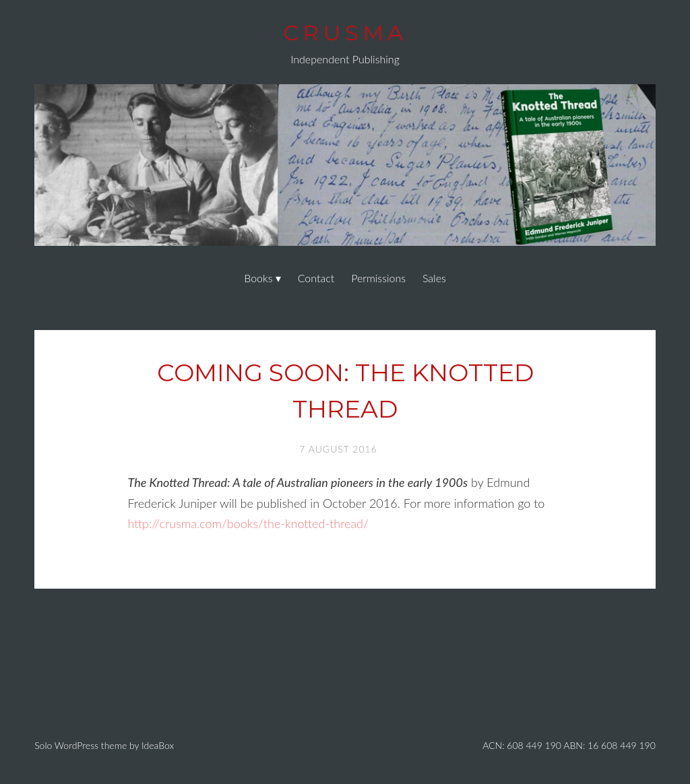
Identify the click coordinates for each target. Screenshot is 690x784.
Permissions (378, 278)
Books (258, 278)
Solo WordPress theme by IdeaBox (104, 745)
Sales (434, 278)
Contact (316, 278)
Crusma (345, 33)
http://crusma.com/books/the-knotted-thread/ (248, 523)
